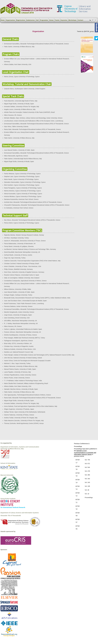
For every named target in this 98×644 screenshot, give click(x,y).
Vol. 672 (87, 464)
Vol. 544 (87, 467)
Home (3, 20)
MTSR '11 (78, 501)
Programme (44, 20)
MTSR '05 (78, 527)
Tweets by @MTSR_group (85, 31)
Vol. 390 (87, 475)
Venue (51, 20)
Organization (10, 20)
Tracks (57, 20)
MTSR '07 (78, 521)
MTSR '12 (78, 494)
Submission (31, 20)
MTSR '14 (78, 481)
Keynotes (64, 20)
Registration (21, 20)
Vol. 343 (87, 479)
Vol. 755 (87, 460)
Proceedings (89, 498)
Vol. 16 (87, 494)
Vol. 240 (87, 482)
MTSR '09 (78, 514)
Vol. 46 (87, 490)
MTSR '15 (78, 474)
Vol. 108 (87, 486)
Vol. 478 (87, 471)
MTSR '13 (78, 488)
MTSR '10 (78, 508)
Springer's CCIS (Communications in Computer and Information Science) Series (85, 452)
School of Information (8, 463)
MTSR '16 (78, 468)
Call (37, 20)
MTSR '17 (78, 461)
